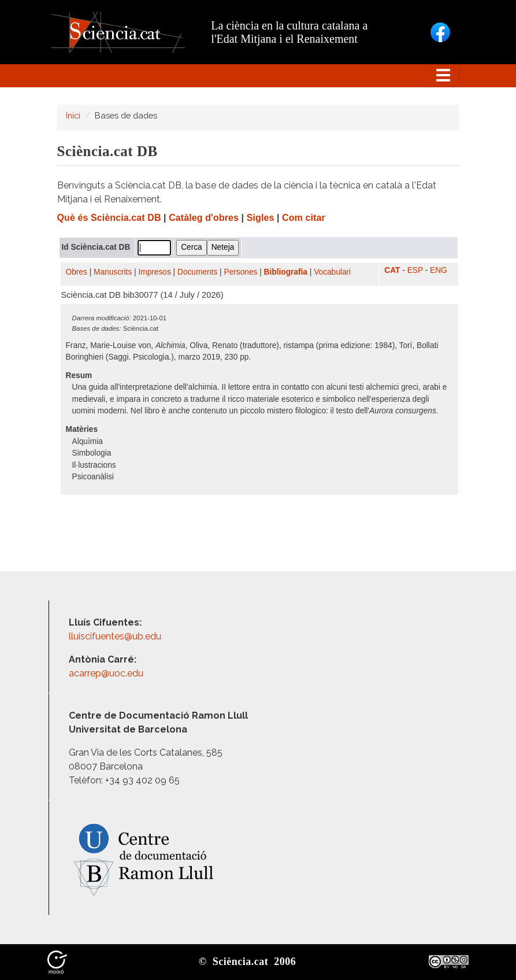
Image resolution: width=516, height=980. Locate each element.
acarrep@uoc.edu (106, 673)
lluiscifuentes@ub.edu (116, 636)
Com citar (304, 218)
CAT (392, 270)
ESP (415, 270)
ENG (439, 270)
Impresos (154, 272)
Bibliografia (286, 272)
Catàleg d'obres (204, 218)
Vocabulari (332, 272)
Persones (241, 272)
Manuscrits (113, 272)
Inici (73, 115)
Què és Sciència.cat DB (109, 218)
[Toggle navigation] (443, 76)
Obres (77, 272)
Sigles (261, 218)
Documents (197, 272)
